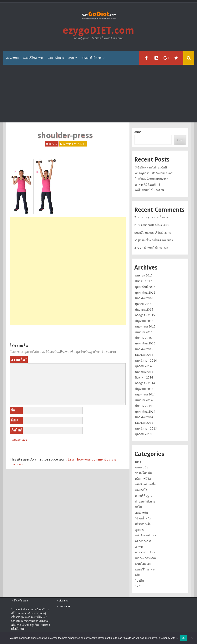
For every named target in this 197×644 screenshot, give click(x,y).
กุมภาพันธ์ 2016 (145, 292)
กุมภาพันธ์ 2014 (145, 411)
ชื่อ (13, 410)
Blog (138, 462)
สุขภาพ (73, 58)
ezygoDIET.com (98, 30)
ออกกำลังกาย (56, 58)
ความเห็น (19, 359)
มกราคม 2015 (144, 349)
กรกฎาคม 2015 (145, 315)
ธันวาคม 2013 (144, 423)
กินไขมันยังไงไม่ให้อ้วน (149, 190)
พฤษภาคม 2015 (145, 326)
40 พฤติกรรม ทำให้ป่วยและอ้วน (155, 173)
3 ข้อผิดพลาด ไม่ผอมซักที (151, 167)
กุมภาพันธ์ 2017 (145, 287)
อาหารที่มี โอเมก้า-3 (148, 184)
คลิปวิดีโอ (141, 490)
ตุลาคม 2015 (143, 304)
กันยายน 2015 (144, 309)
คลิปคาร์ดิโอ (143, 479)
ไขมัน (139, 586)
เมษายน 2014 (144, 400)
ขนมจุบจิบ (142, 467)
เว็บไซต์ (16, 430)
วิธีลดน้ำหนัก (143, 518)
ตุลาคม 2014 (143, 366)
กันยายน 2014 (144, 372)
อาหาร (139, 547)
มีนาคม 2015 (143, 338)
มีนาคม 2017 (143, 281)
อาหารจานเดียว (145, 552)
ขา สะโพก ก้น (143, 473)
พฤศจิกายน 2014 (146, 360)
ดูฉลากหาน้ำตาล (158, 217)
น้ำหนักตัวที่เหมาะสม (156, 247)
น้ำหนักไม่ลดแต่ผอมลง (159, 240)
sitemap (64, 600)
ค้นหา (138, 132)
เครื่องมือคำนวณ (145, 558)
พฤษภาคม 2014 (145, 394)
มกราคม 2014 (144, 417)
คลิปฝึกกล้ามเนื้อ (145, 484)
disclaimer (65, 606)
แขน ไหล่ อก (143, 564)
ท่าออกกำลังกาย (92, 58)
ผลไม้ (139, 507)
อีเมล (14, 420)
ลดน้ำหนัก (12, 58)
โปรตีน (139, 580)
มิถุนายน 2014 (144, 389)
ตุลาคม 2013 (143, 434)
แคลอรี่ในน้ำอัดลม (160, 232)
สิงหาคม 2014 (144, 377)
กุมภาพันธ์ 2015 (145, 343)
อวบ (137, 247)
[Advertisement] (98, 94)
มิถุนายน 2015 (144, 321)
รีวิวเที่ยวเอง (21, 600)
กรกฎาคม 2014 (145, 383)
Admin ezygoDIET (75, 144)
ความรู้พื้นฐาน (144, 496)
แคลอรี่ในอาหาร (33, 58)
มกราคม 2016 (144, 298)
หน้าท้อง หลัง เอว (145, 535)
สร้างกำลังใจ (143, 524)
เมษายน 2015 (144, 332)
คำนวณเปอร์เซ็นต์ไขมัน (155, 225)
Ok (183, 638)
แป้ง (138, 575)
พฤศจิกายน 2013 (146, 428)
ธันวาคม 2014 (144, 355)
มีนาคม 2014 (143, 406)
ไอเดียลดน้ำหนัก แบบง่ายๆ (152, 179)
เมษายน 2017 (144, 275)
